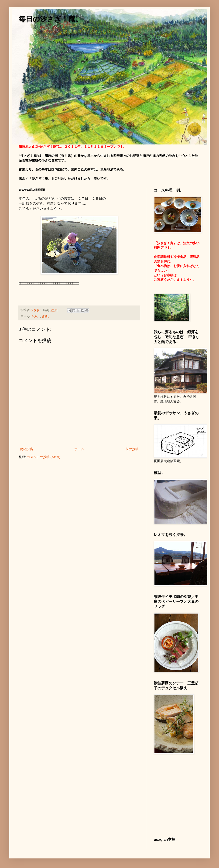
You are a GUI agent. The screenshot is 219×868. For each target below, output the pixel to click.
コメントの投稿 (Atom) (43, 457)
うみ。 (36, 317)
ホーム (79, 449)
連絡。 (46, 317)
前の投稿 (132, 449)
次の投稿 (26, 449)
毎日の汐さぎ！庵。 (50, 19)
